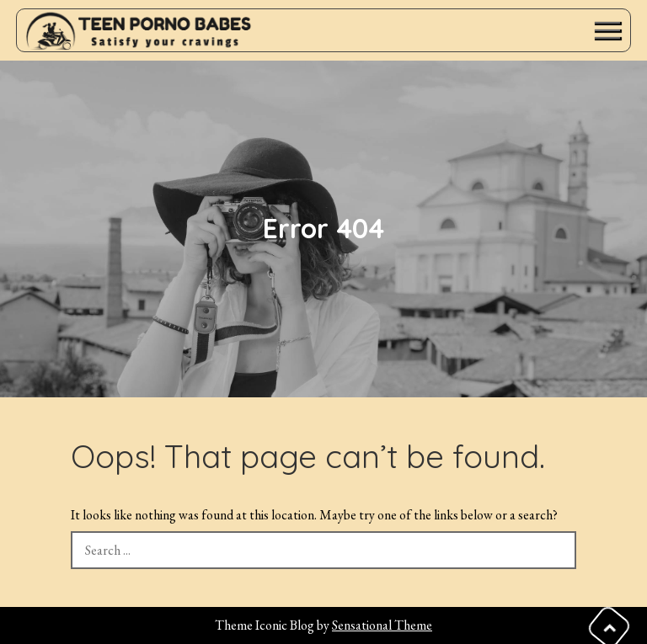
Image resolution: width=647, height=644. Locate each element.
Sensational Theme (382, 625)
